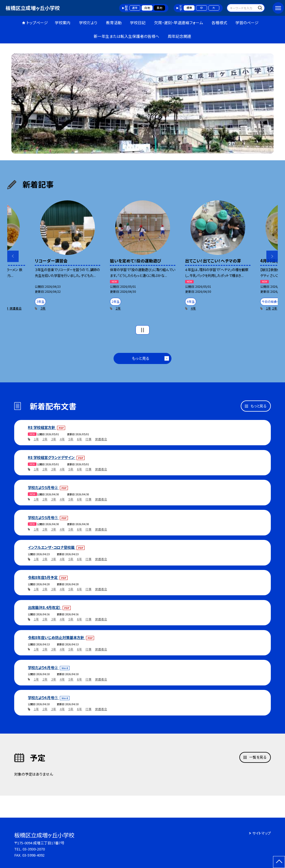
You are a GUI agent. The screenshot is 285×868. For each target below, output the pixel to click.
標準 (189, 8)
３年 (43, 308)
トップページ (37, 23)
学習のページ (247, 23)
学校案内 (63, 23)
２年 (118, 308)
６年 (79, 439)
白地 (147, 8)
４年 (193, 308)
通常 (135, 8)
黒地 (159, 8)
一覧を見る (258, 757)
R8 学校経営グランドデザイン (52, 457)
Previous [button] (13, 256)
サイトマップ (261, 833)
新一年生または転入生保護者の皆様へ (126, 36)
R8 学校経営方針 (42, 427)
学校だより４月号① (43, 698)
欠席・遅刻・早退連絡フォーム (179, 23)
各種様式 (219, 23)
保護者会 (16, 308)
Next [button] (272, 256)
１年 (268, 308)
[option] (143, 104)
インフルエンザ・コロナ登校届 (52, 547)
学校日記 (138, 23)
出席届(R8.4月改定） (45, 607)
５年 (71, 439)
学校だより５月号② (43, 487)
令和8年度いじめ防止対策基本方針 (56, 637)
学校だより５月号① (43, 517)
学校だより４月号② (43, 667)
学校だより (88, 23)
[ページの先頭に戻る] (279, 862)
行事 (89, 439)
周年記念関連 (180, 36)
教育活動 (114, 23)
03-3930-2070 (34, 849)
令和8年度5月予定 (43, 577)
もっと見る (141, 358)
